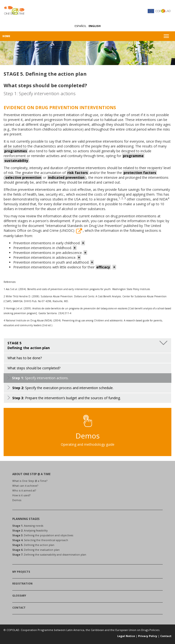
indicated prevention (66, 177)
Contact (166, 636)
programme (133, 156)
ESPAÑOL (81, 26)
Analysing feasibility (30, 531)
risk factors (78, 173)
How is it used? (21, 495)
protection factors (140, 173)
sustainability (16, 161)
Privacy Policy (148, 636)
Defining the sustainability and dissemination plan (49, 555)
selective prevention (23, 177)
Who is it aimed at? (24, 491)
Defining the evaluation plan (36, 550)
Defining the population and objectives (43, 535)
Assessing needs (28, 526)
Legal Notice (126, 636)
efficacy (103, 267)
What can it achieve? (25, 486)
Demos (17, 500)
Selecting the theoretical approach (40, 540)
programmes (16, 151)
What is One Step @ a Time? (30, 481)
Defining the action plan (33, 545)
